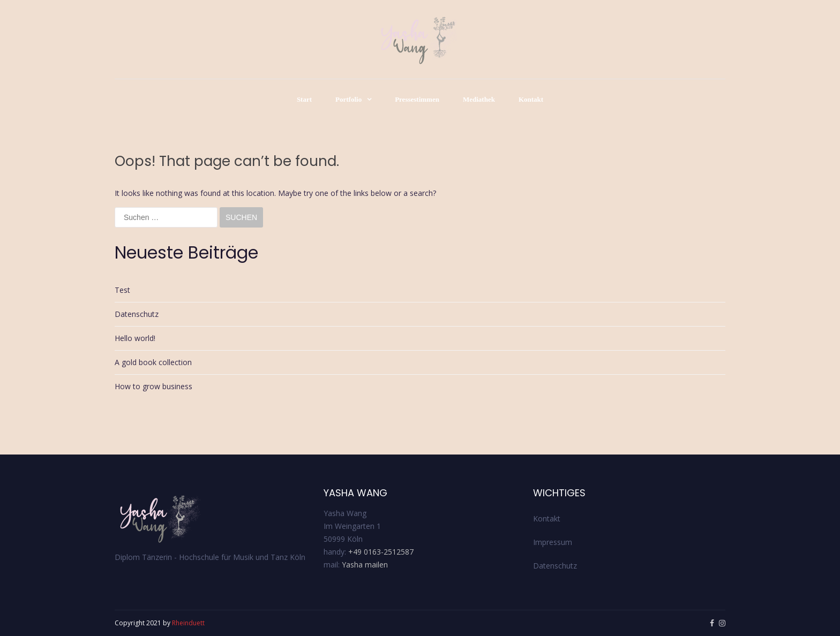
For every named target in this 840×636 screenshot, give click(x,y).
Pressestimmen (417, 99)
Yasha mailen (365, 565)
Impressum (553, 542)
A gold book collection (153, 362)
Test (122, 290)
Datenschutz (137, 314)
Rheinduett (188, 623)
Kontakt (531, 99)
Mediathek (479, 99)
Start (304, 99)
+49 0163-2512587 (381, 552)
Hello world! (135, 338)
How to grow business (153, 386)
